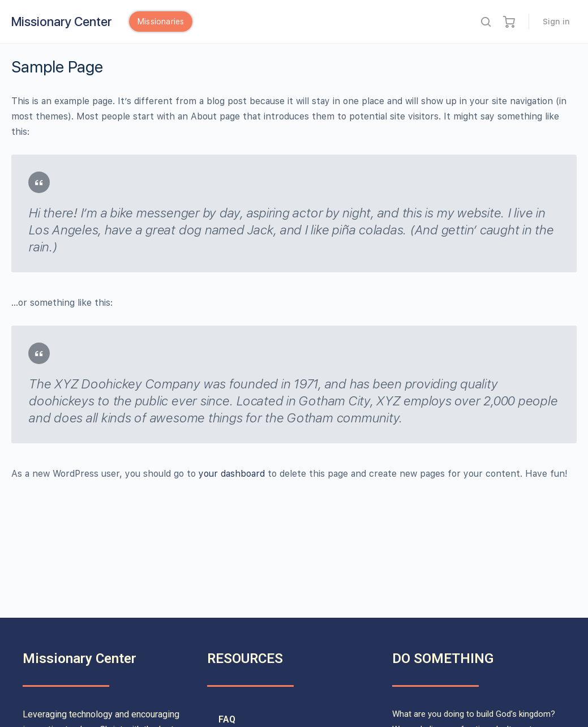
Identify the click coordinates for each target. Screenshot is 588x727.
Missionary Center (62, 22)
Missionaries (161, 22)
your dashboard (232, 474)
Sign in (556, 22)
